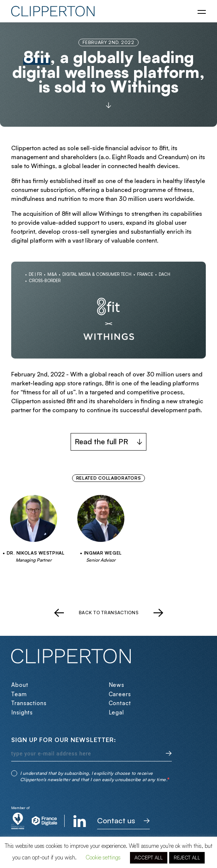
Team (19, 694)
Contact (120, 703)
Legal (117, 712)
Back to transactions (109, 613)
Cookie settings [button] (103, 857)
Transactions (29, 703)
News (117, 685)
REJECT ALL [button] (187, 858)
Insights (22, 712)
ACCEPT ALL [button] (149, 858)
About (20, 685)
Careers (120, 694)
